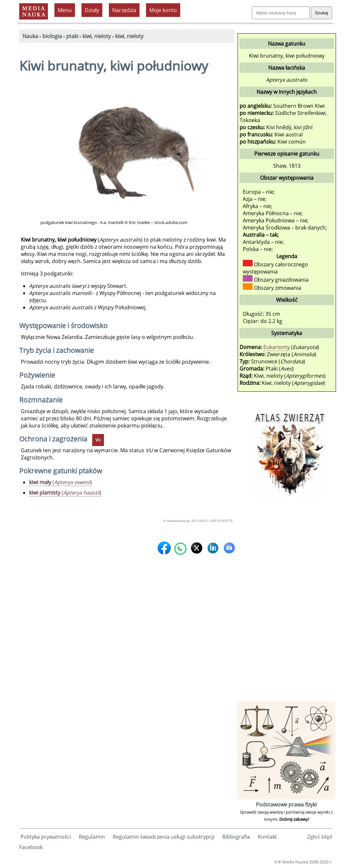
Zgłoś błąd (320, 837)
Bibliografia (236, 837)
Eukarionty (277, 347)
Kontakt (267, 837)
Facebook (31, 847)
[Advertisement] (286, 602)
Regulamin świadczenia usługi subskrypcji (164, 837)
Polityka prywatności (46, 837)
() (60, 482)
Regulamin (92, 837)
